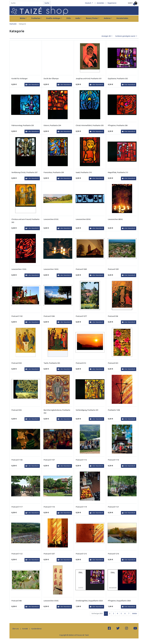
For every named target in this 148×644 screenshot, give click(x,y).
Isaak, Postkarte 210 (84, 172)
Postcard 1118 (49, 507)
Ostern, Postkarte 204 (52, 125)
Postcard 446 (17, 601)
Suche (47, 3)
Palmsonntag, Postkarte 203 (23, 125)
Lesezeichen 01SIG (51, 219)
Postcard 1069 (81, 269)
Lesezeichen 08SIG (115, 219)
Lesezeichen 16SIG (51, 269)
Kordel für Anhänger (20, 78)
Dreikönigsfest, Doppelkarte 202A (89, 601)
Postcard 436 (17, 410)
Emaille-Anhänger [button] (53, 18)
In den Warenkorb (32, 85)
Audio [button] (78, 18)
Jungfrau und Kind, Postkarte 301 (89, 78)
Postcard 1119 (81, 507)
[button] (133, 3)
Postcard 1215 (81, 554)
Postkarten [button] (36, 18)
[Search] (26, 3)
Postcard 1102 (17, 316)
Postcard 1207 (49, 554)
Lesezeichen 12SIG (19, 269)
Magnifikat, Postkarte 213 (118, 172)
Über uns (16, 629)
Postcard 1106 (17, 460)
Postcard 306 (113, 316)
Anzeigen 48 (106, 36)
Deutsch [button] (88, 3)
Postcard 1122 (17, 554)
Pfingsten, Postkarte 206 (118, 125)
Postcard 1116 (113, 460)
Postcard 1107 (49, 460)
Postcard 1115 (81, 460)
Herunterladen (122, 18)
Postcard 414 (81, 363)
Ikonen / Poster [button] (92, 18)
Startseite (13, 24)
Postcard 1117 (17, 507)
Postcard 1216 (113, 554)
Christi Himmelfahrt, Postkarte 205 (90, 125)
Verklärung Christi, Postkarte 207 (24, 172)
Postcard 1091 (113, 269)
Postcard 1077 (81, 316)
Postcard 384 (17, 363)
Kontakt (25, 629)
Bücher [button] (23, 18)
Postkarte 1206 (114, 410)
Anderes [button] (107, 18)
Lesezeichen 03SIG (83, 219)
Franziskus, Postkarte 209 (54, 172)
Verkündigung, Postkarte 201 (87, 410)
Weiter (135, 613)
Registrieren (112, 3)
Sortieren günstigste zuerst (125, 36)
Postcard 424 (113, 363)
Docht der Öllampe (51, 78)
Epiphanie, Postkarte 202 (118, 78)
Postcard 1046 (49, 316)
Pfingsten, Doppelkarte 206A (119, 601)
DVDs (69, 18)
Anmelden (100, 3)
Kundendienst (36, 629)
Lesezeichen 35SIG (51, 601)
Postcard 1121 (113, 507)
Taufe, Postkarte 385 (52, 363)
